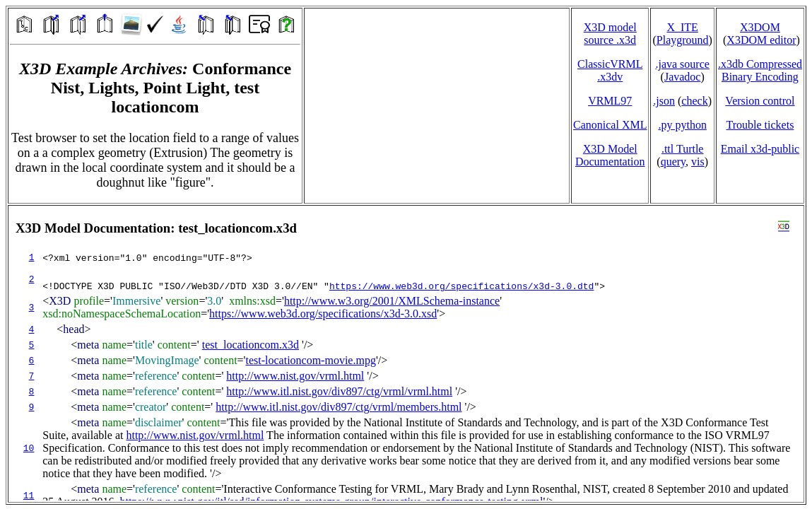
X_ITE (682, 27)
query (673, 162)
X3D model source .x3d (610, 34)
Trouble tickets (760, 125)
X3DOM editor (761, 40)
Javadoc (683, 77)
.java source (682, 64)
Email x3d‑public (760, 149)
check (694, 101)
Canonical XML (610, 125)
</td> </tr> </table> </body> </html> (406, 354)
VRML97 (610, 101)
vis (698, 162)
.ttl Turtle (683, 149)
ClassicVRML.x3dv (610, 70)
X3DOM (760, 27)
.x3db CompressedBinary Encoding (760, 70)
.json (664, 101)
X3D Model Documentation (610, 155)
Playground (683, 40)
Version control (760, 101)
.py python (682, 125)
